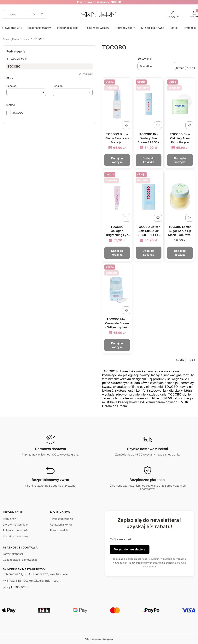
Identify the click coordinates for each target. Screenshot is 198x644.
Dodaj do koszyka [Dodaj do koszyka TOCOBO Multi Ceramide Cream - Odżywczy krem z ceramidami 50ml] (117, 345)
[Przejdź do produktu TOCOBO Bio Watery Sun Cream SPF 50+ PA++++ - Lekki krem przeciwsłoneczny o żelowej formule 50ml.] (149, 104)
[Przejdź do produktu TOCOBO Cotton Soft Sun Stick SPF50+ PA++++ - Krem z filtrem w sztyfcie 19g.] (149, 197)
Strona (180, 68)
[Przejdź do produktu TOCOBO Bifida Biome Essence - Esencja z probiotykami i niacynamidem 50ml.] (117, 104)
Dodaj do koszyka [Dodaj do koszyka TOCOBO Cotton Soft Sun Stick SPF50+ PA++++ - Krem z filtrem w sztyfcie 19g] (148, 252)
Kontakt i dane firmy (16, 536)
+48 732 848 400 (15, 581)
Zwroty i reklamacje (15, 524)
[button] (42, 14)
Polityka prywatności (16, 530)
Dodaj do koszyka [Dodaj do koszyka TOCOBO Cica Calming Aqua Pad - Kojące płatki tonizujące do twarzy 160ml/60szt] (180, 160)
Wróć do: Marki (17, 59)
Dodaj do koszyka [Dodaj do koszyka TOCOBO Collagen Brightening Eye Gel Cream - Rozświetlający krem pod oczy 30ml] (117, 252)
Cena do (58, 86)
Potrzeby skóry (125, 28)
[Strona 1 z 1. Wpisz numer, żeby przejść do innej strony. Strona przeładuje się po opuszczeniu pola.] (188, 68)
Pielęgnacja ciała (68, 28)
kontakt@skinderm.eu (44, 581)
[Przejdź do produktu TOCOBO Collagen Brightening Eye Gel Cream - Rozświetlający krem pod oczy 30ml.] (117, 197)
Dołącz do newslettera (130, 549)
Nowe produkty (12, 28)
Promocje (190, 28)
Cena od (11, 86)
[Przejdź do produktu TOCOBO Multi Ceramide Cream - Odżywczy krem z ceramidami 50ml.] (117, 289)
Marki (174, 28)
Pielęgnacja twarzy (39, 28)
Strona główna (11, 39)
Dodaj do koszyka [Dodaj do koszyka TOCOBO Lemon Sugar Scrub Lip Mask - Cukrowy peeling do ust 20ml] (180, 252)
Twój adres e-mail (121, 539)
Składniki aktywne (153, 28)
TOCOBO (18, 113)
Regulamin (9, 519)
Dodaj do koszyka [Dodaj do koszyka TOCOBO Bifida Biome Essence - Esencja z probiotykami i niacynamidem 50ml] (117, 160)
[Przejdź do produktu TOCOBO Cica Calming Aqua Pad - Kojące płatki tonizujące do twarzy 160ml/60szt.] (180, 104)
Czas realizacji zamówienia (20, 560)
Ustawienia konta (61, 524)
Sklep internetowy (99, 639)
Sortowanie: (145, 59)
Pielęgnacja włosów (97, 28)
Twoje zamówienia (62, 519)
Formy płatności (13, 554)
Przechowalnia (59, 530)
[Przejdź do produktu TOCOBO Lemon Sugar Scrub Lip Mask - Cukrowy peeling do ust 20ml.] (180, 197)
